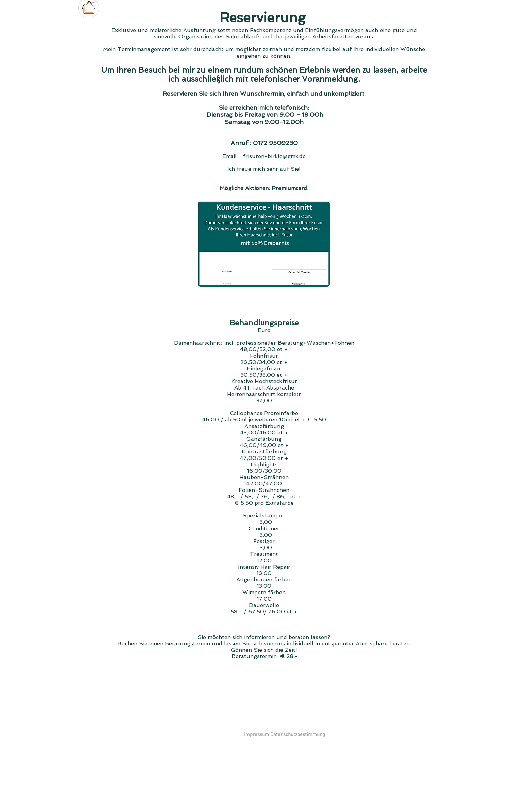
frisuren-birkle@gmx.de (274, 156)
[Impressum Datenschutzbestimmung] (284, 735)
